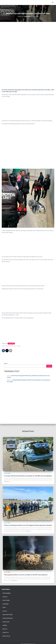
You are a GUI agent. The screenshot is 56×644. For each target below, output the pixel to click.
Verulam (19, 346)
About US (5, 629)
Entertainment (7, 593)
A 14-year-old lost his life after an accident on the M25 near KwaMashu (28, 476)
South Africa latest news (10, 346)
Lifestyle (5, 597)
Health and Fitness (8, 615)
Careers (5, 625)
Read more (7, 482)
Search (6, 363)
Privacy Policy (6, 636)
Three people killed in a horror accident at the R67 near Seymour (26, 575)
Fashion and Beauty (8, 618)
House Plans (6, 622)
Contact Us (6, 633)
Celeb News (6, 604)
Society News (11, 343)
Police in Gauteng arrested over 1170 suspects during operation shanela (28, 525)
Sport (4, 608)
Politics (5, 611)
